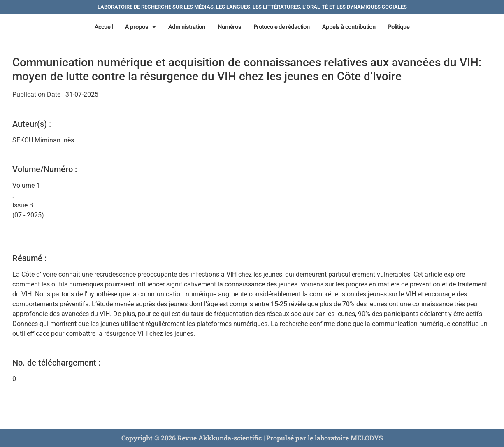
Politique (399, 27)
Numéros (229, 27)
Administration (187, 27)
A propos (141, 27)
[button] (141, 27)
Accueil (104, 27)
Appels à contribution (349, 27)
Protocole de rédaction (282, 27)
